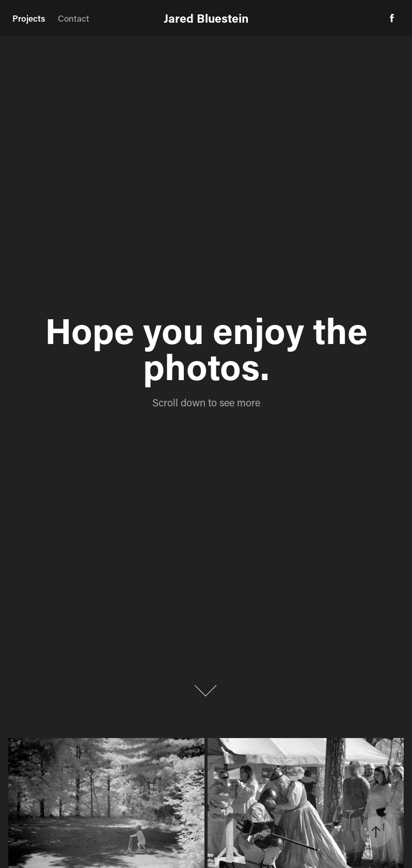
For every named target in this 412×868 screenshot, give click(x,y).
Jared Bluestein (206, 18)
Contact (74, 18)
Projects (29, 18)
